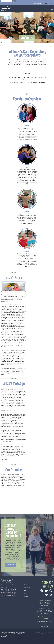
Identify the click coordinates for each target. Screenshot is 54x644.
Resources (27, 588)
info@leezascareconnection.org (45, 628)
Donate (26, 597)
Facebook (7, 407)
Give (25, 591)
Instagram (13, 407)
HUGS (26, 594)
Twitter (18, 407)
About (26, 582)
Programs (27, 585)
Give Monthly (11, 565)
